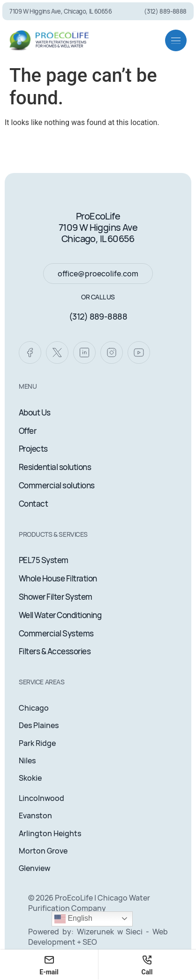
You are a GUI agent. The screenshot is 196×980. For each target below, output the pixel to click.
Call (147, 965)
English (73, 919)
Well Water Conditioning (60, 615)
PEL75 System (44, 560)
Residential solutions (55, 467)
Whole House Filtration (58, 578)
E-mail (49, 965)
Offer (27, 431)
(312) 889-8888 (98, 316)
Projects (33, 449)
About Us (35, 412)
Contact (33, 504)
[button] (176, 40)
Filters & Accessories (55, 651)
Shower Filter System (56, 597)
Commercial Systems (56, 633)
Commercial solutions (57, 485)
